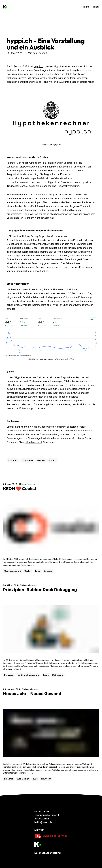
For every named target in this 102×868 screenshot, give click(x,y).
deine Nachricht (33, 442)
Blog (96, 7)
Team (86, 7)
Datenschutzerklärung (48, 853)
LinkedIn (39, 830)
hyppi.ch (38, 66)
